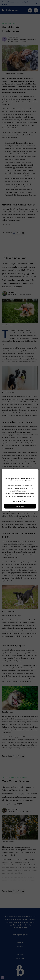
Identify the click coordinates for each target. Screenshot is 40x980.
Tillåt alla (20, 506)
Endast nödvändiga (20, 501)
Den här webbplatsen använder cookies (19, 478)
